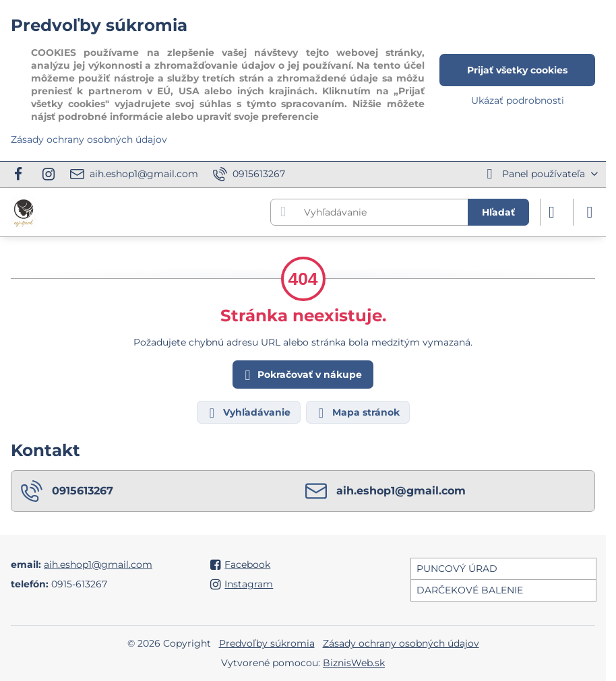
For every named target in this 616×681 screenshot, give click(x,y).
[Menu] (590, 212)
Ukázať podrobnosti (518, 100)
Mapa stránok (357, 413)
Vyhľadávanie (248, 413)
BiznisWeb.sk (354, 663)
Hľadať (498, 212)
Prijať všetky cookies (517, 70)
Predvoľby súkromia (267, 643)
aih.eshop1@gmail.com (98, 564)
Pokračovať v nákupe (301, 376)
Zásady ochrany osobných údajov (401, 643)
